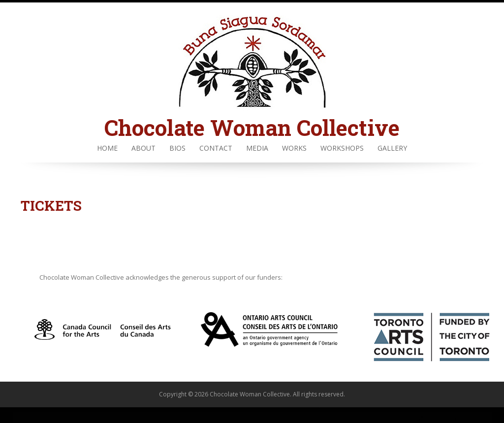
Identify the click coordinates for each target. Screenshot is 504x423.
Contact (216, 148)
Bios (177, 148)
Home (107, 148)
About (143, 148)
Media (257, 148)
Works (294, 148)
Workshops (342, 148)
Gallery (392, 148)
